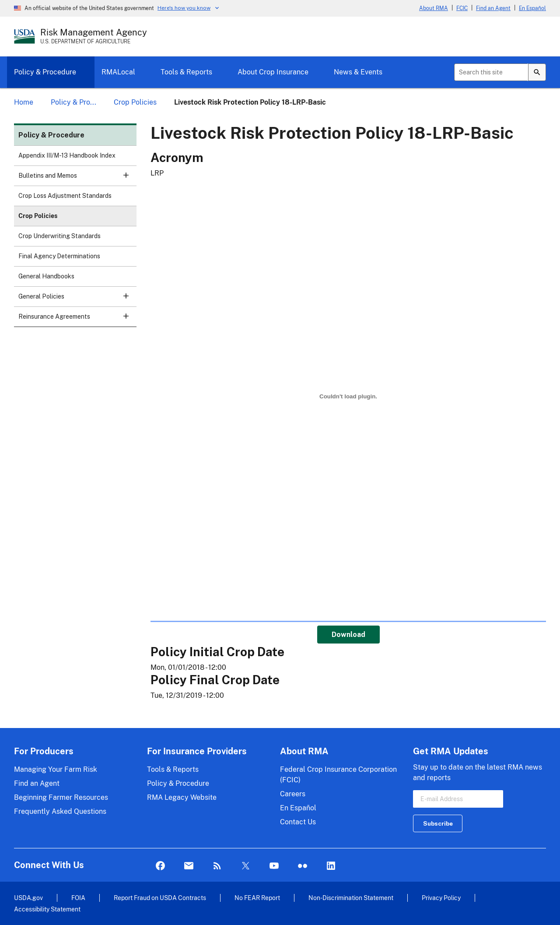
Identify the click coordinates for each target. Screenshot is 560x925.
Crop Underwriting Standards (59, 236)
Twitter (246, 866)
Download (348, 635)
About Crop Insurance (273, 72)
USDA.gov (28, 898)
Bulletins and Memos (77, 178)
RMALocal (118, 72)
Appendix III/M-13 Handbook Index (67, 155)
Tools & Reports (186, 72)
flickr (303, 866)
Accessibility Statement (47, 909)
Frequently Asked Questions (60, 811)
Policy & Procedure (45, 72)
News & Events (358, 72)
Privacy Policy (441, 898)
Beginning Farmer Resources (61, 797)
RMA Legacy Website (182, 797)
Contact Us (298, 822)
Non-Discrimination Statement (351, 898)
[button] (126, 175)
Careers (293, 794)
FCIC (462, 8)
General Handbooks (46, 276)
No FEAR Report (257, 898)
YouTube (274, 866)
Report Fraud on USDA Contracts (160, 898)
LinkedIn (331, 866)
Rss (217, 866)
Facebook (160, 866)
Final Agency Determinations (59, 256)
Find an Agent (493, 8)
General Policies (77, 299)
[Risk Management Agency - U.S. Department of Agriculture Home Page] (94, 36)
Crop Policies (38, 216)
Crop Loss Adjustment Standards (65, 196)
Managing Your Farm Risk (56, 769)
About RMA (434, 8)
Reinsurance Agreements (77, 319)
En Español (532, 8)
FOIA (78, 898)
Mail (189, 866)
